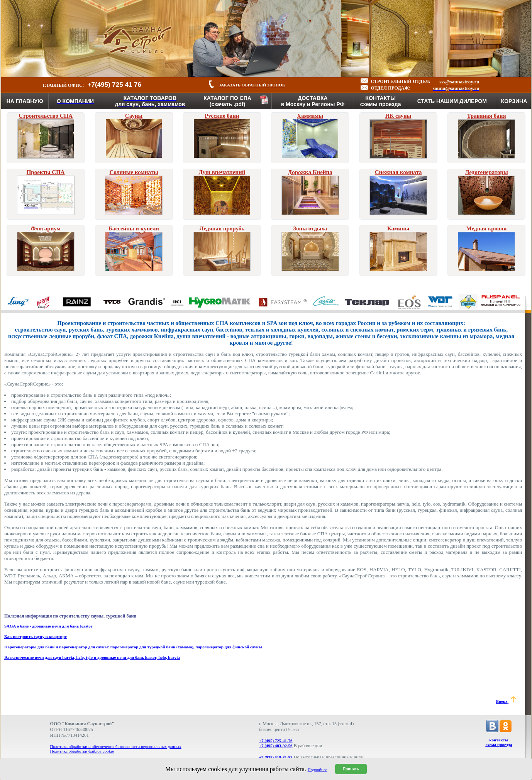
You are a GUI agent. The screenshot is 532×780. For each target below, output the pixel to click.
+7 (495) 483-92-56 (276, 746)
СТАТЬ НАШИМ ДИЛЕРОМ (452, 101)
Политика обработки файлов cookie (82, 751)
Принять (351, 769)
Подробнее (318, 770)
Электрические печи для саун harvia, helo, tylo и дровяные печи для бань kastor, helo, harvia (92, 657)
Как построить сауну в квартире (36, 636)
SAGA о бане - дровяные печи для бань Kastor (48, 626)
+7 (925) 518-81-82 (276, 757)
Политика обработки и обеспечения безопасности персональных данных (116, 746)
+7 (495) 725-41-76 (276, 741)
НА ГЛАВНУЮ (25, 101)
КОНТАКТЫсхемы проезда (381, 101)
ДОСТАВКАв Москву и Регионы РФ (313, 101)
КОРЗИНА (514, 101)
